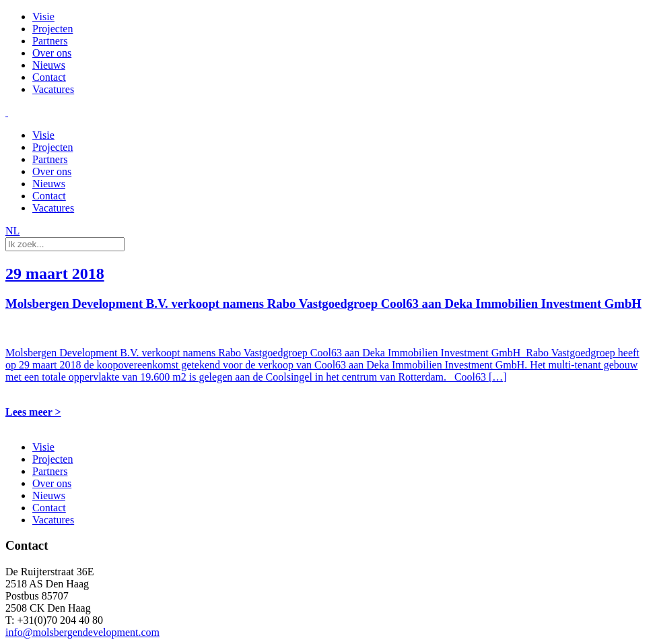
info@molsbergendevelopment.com (82, 632)
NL (12, 231)
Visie (43, 17)
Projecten (53, 29)
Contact (49, 77)
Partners (50, 41)
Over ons (52, 53)
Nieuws (49, 65)
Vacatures (53, 89)
